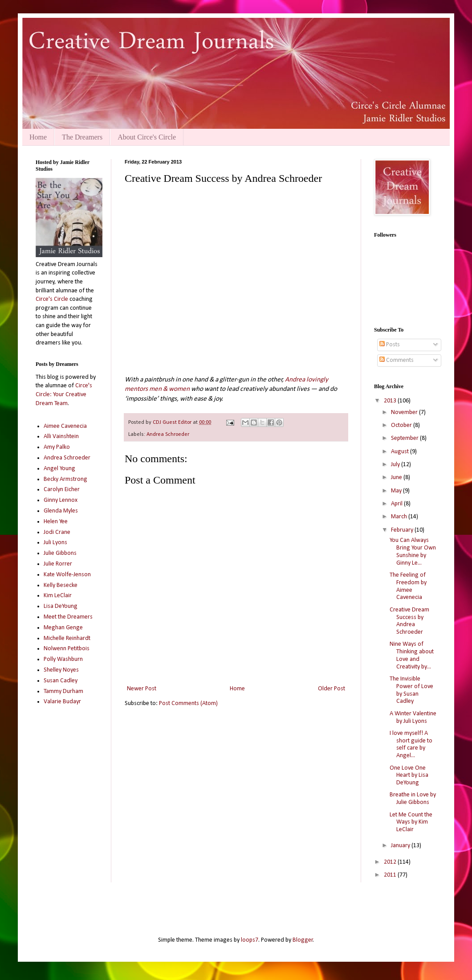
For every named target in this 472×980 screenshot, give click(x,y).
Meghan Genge (63, 628)
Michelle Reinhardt (67, 638)
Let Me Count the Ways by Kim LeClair (411, 822)
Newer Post (142, 689)
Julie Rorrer (58, 564)
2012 (391, 862)
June (397, 478)
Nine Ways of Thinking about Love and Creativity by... (412, 655)
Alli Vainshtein (61, 437)
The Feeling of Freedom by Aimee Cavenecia (408, 586)
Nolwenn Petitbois (67, 649)
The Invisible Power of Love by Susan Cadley (411, 690)
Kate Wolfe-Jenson (67, 575)
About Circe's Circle (147, 137)
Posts (390, 345)
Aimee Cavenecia (65, 426)
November (405, 412)
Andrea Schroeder (168, 435)
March (400, 517)
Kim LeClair (58, 596)
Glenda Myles (61, 511)
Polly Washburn (63, 659)
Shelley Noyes (61, 670)
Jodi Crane (57, 532)
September (405, 438)
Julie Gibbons (60, 553)
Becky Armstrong (65, 479)
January (401, 846)
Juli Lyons (55, 543)
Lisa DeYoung (61, 606)
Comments (397, 360)
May (397, 491)
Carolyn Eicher (62, 490)
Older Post (332, 689)
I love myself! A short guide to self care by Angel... (411, 744)
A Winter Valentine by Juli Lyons (413, 718)
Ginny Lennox (61, 500)
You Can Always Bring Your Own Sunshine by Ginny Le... (413, 552)
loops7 (250, 940)
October (402, 425)
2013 (391, 401)
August (401, 452)
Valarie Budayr (62, 702)
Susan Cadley (61, 681)
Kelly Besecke (61, 585)
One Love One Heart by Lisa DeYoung (409, 776)
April (397, 504)
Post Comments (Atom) (188, 703)
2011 (391, 875)
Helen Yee (56, 522)
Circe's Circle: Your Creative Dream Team (64, 394)
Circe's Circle (52, 299)
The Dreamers (82, 137)
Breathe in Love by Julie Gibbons (413, 799)
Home (38, 137)
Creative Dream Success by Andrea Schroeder (409, 621)
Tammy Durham (63, 691)
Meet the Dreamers (68, 617)
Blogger (303, 940)
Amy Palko (57, 447)
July (396, 465)
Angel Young (59, 469)
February (403, 530)
